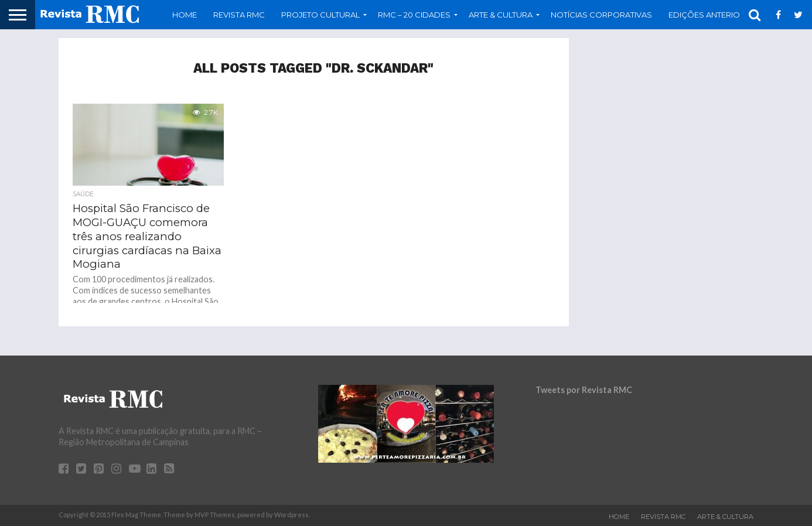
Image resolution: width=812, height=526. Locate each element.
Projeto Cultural (320, 15)
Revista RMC (239, 15)
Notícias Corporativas (601, 15)
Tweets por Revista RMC (584, 390)
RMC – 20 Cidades (414, 15)
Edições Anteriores (712, 15)
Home (185, 15)
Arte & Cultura (501, 15)
